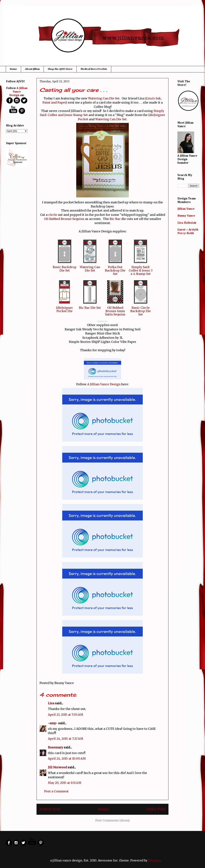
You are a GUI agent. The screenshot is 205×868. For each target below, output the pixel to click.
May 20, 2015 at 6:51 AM (65, 783)
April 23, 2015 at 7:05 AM (66, 715)
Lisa (51, 703)
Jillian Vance (186, 209)
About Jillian (32, 69)
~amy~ (53, 723)
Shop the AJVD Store (60, 69)
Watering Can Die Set (104, 98)
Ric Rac (115, 219)
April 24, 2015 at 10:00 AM (67, 758)
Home (13, 69)
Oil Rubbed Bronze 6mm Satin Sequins (115, 311)
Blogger (154, 860)
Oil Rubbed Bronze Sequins (64, 219)
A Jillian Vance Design (104, 384)
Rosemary (55, 747)
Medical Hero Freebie (94, 69)
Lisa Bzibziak (187, 223)
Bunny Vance (186, 216)
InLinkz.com (102, 321)
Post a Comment (56, 791)
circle (53, 215)
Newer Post (50, 809)
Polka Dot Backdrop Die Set (115, 270)
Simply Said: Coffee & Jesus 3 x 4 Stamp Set (141, 270)
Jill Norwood (57, 767)
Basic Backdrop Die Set (65, 269)
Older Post (156, 809)
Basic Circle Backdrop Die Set (141, 311)
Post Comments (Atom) (112, 820)
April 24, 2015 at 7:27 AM (66, 739)
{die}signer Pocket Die (64, 309)
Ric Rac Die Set (90, 308)
